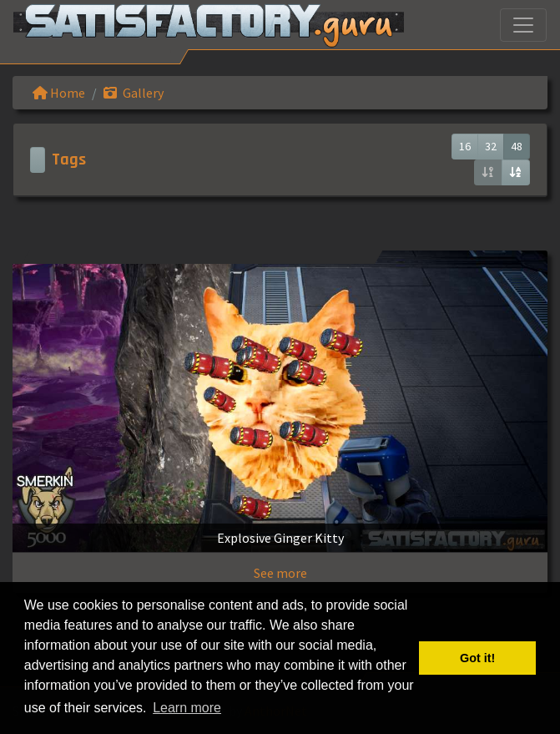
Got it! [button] (477, 658)
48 (517, 146)
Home (59, 93)
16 (465, 146)
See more (280, 573)
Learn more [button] (187, 708)
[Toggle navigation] (523, 25)
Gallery (134, 93)
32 (491, 146)
